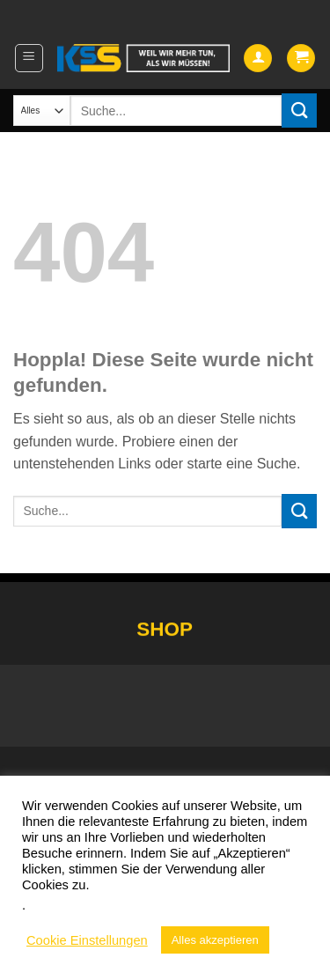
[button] (29, 58)
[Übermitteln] (299, 111)
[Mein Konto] (258, 59)
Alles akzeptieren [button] (215, 940)
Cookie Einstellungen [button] (87, 940)
